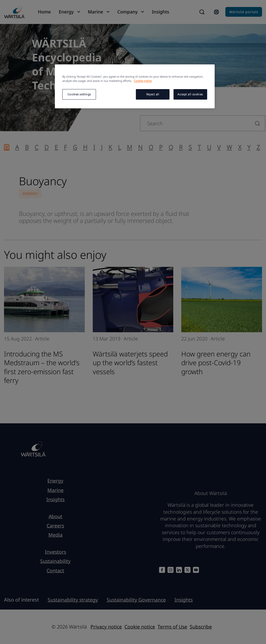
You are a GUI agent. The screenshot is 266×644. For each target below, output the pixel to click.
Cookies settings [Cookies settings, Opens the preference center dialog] (79, 94)
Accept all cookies (190, 94)
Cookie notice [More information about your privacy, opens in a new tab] (143, 81)
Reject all (153, 94)
